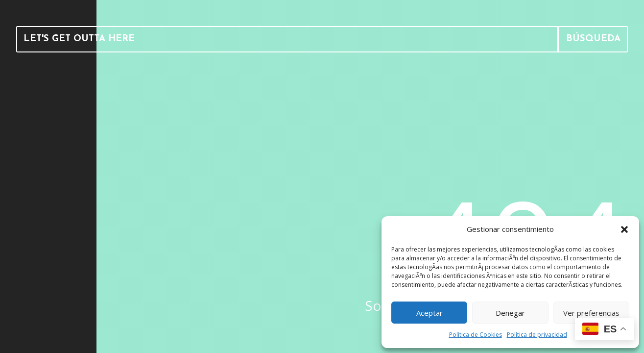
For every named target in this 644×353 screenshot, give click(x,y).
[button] (624, 229)
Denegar (510, 313)
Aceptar (429, 313)
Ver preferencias (591, 313)
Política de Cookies (476, 335)
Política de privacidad (537, 335)
